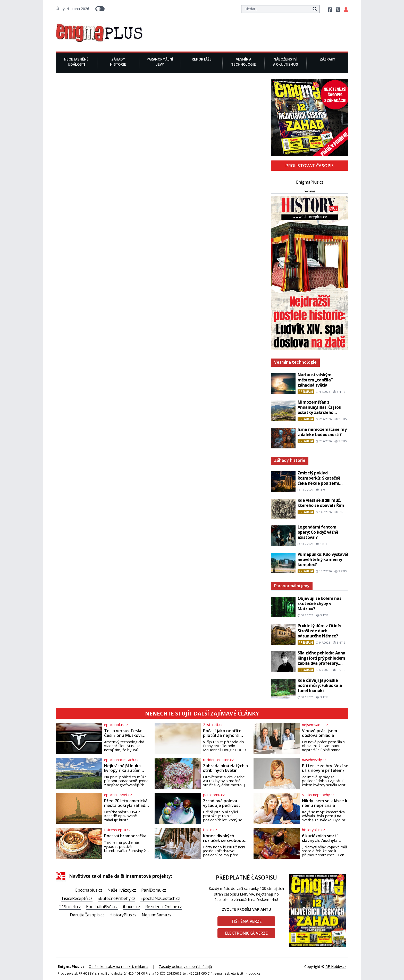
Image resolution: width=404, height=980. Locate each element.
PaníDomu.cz (154, 890)
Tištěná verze (246, 921)
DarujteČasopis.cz (87, 915)
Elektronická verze (246, 933)
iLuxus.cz (132, 907)
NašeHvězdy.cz (122, 890)
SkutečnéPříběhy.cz (116, 898)
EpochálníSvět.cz (102, 907)
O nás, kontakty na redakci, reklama (119, 966)
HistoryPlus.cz (123, 915)
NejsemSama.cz (157, 915)
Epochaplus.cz (89, 890)
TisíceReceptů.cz (77, 898)
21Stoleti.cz (70, 907)
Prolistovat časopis (310, 166)
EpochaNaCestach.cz (160, 898)
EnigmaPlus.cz (310, 182)
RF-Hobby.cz (336, 966)
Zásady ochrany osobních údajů (185, 966)
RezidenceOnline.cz (164, 907)
